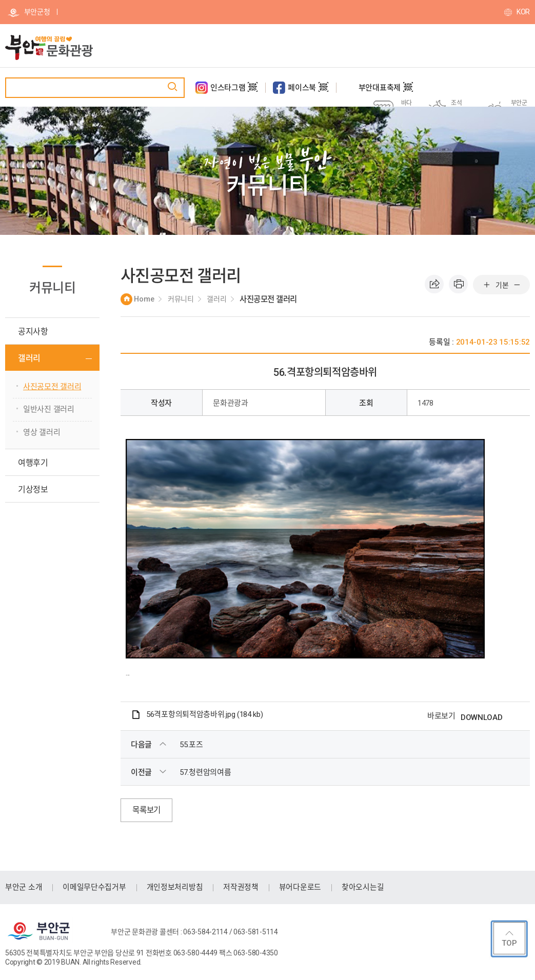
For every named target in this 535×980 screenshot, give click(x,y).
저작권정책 (241, 887)
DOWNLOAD (482, 717)
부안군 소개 (24, 887)
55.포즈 (191, 745)
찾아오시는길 (363, 887)
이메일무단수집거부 (94, 887)
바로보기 (441, 716)
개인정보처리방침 (175, 887)
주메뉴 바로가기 (0, 0)
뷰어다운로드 (300, 887)
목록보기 (147, 810)
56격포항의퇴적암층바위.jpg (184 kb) (205, 714)
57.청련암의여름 (205, 772)
